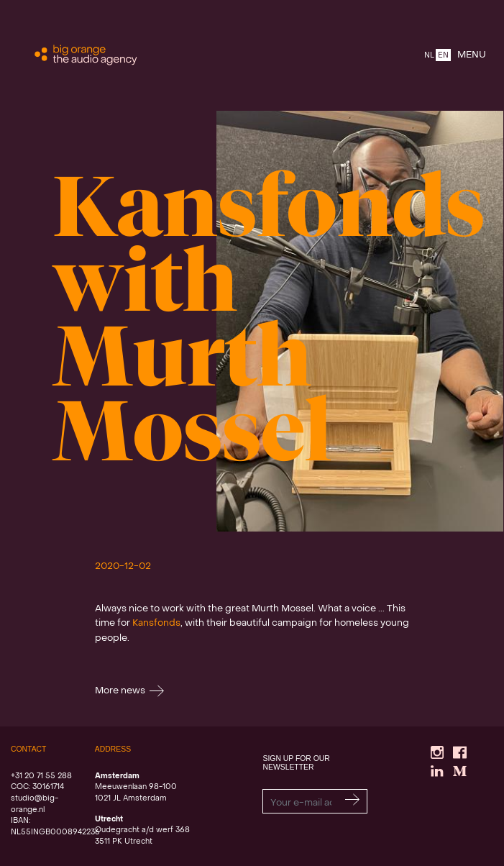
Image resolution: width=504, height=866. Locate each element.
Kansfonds (156, 623)
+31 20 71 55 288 (41, 776)
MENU (472, 55)
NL (429, 55)
